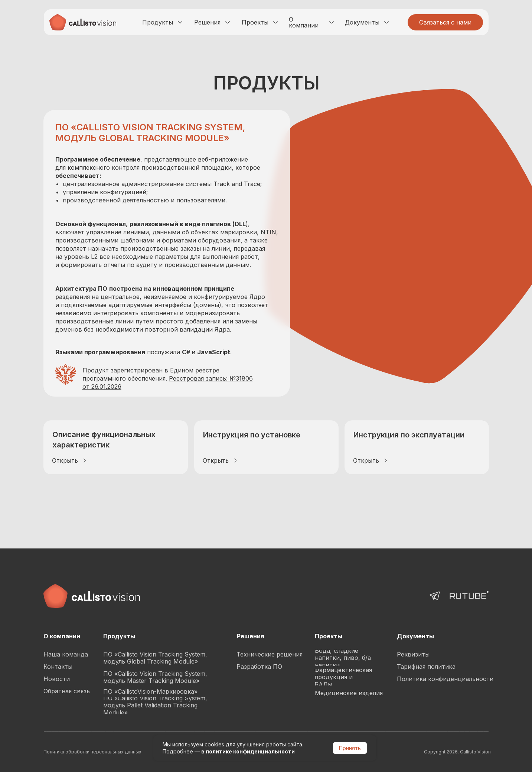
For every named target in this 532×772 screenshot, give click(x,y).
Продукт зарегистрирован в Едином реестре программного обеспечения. (168, 378)
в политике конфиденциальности (248, 751)
